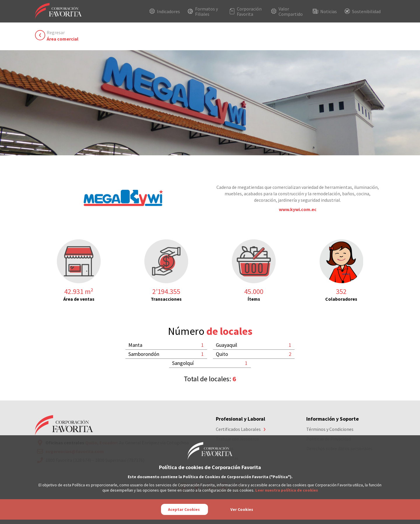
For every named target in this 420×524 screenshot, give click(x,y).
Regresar (63, 36)
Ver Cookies (242, 509)
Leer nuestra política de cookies (287, 490)
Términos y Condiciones (330, 429)
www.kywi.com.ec (298, 209)
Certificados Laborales (238, 429)
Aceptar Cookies (184, 509)
